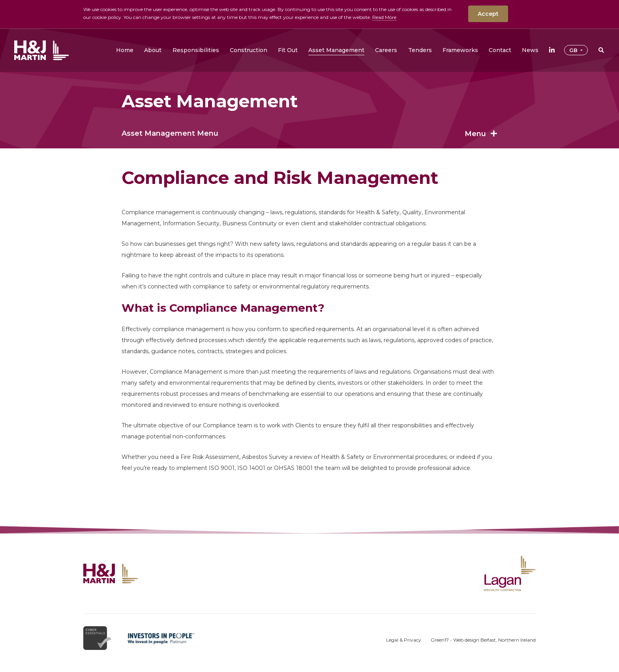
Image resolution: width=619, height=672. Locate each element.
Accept (488, 14)
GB (574, 50)
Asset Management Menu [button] (309, 133)
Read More (384, 17)
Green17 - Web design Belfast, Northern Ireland (483, 640)
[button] (153, 50)
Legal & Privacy (404, 640)
